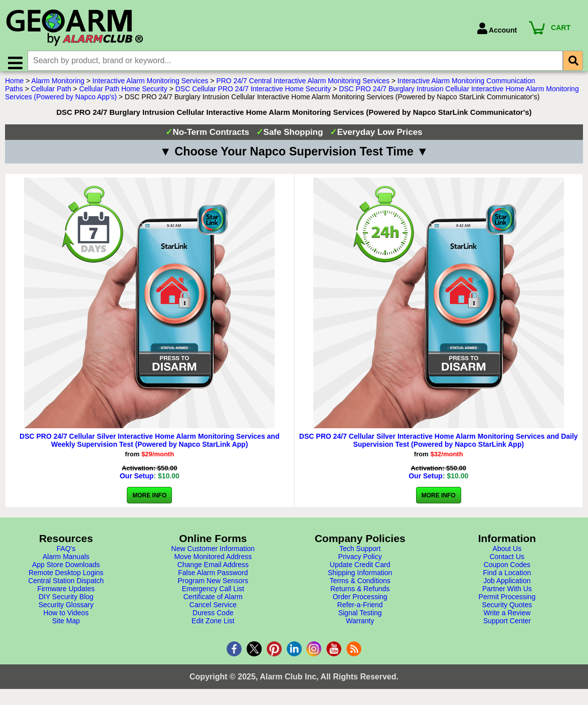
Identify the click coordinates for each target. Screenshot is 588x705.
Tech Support (360, 555)
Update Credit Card (360, 571)
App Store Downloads (66, 571)
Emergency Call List (213, 595)
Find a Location (507, 579)
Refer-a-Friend (360, 611)
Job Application (507, 587)
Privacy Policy (360, 563)
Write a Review (507, 619)
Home (14, 87)
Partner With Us (507, 595)
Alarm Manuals (66, 563)
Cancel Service (213, 611)
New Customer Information (213, 555)
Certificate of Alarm (213, 603)
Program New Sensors (213, 587)
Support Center (507, 627)
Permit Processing (507, 603)
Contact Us (507, 563)
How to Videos (66, 619)
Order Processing (360, 603)
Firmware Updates (66, 595)
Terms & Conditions (360, 587)
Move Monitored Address (213, 563)
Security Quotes (507, 611)
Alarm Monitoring (58, 87)
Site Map (66, 627)
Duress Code (213, 619)
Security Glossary (66, 611)
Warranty (360, 627)
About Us (507, 555)
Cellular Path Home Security (123, 95)
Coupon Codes (507, 571)
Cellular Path (51, 95)
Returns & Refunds (360, 595)
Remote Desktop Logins (66, 579)
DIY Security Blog (66, 603)
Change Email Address (213, 571)
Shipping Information (360, 579)
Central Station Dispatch (66, 587)
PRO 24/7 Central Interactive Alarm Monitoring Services (303, 87)
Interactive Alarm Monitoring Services (150, 87)
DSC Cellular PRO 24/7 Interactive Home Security (253, 95)
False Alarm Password (213, 579)
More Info (149, 501)
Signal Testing (360, 619)
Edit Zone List (213, 627)
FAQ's (66, 555)
